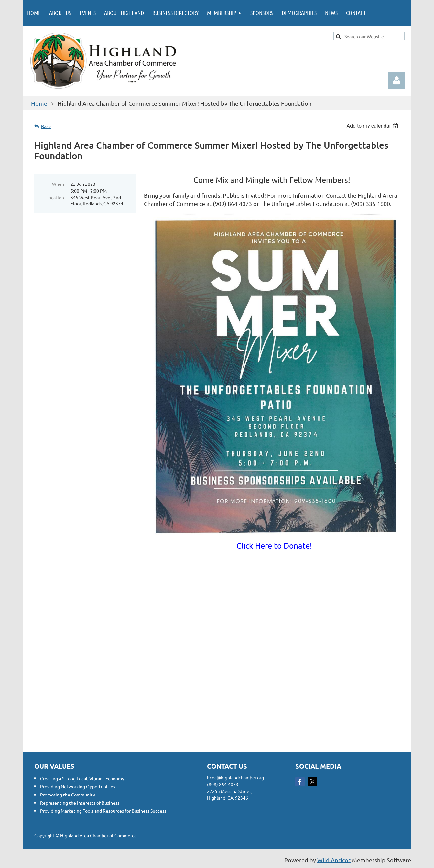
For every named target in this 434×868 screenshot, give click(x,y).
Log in (396, 81)
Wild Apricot (334, 860)
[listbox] (373, 126)
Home (39, 103)
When (58, 184)
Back (46, 126)
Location (55, 197)
